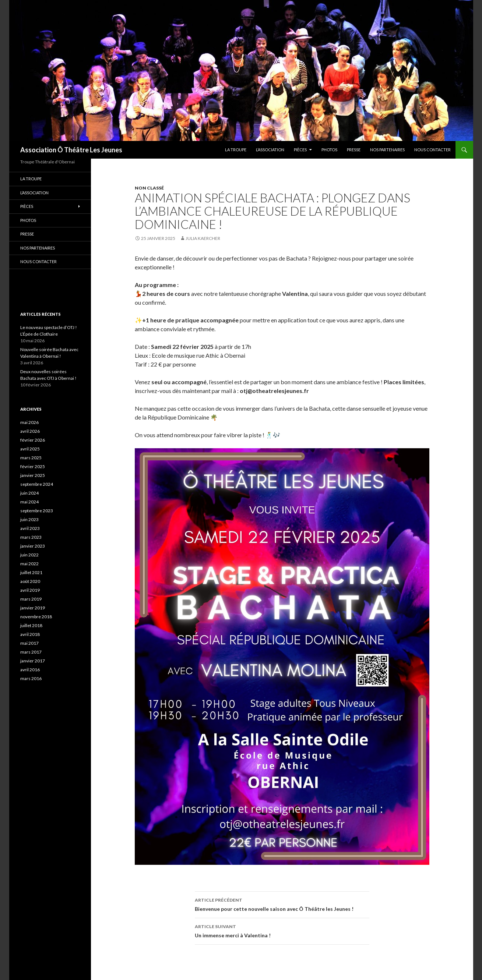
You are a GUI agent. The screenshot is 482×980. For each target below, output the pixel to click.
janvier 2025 (33, 475)
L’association (270, 150)
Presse (354, 150)
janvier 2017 (33, 661)
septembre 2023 (37, 511)
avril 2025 (30, 449)
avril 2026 (30, 431)
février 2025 (33, 466)
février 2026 (33, 440)
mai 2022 (29, 564)
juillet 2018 (31, 625)
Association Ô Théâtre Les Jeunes (71, 150)
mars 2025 (31, 458)
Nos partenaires (387, 150)
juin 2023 (29, 519)
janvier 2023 (33, 546)
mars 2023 (31, 537)
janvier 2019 (33, 608)
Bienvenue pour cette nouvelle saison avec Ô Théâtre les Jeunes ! (282, 904)
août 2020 (30, 581)
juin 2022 (29, 555)
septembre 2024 (37, 484)
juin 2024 (29, 493)
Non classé (149, 188)
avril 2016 (30, 670)
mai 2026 (29, 422)
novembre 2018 (36, 617)
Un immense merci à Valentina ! (282, 930)
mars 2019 (31, 599)
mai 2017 (29, 643)
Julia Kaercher (203, 238)
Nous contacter (432, 150)
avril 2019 (30, 590)
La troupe (236, 150)
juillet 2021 (31, 572)
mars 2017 (31, 652)
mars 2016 (31, 678)
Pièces (300, 150)
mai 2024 (29, 502)
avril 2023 (30, 528)
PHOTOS (329, 150)
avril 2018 (30, 634)
